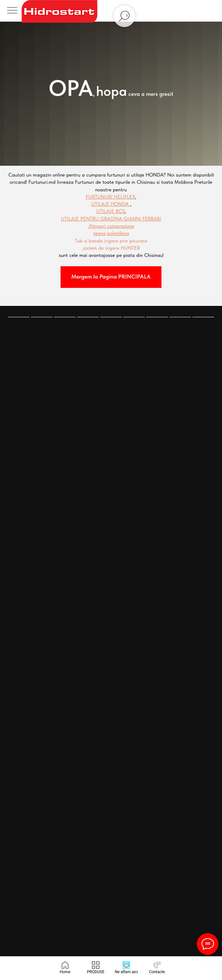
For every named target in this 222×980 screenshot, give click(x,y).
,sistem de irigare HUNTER (111, 248)
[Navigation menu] (12, 11)
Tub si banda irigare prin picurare (111, 241)
